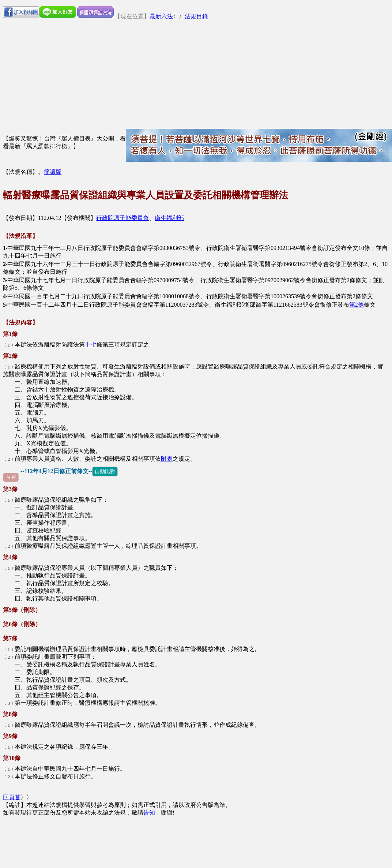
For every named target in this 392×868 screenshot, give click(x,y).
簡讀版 (53, 172)
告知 (149, 813)
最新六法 (161, 16)
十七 (91, 345)
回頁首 (12, 797)
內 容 (11, 477)
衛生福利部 (169, 218)
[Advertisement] (250, 78)
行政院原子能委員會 (122, 218)
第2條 (357, 305)
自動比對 (105, 471)
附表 (167, 459)
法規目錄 (196, 16)
